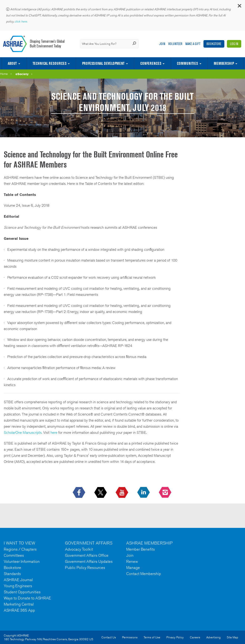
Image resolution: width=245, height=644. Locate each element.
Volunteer (175, 44)
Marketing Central (19, 604)
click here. (21, 21)
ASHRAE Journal (18, 580)
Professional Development (103, 63)
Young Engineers (18, 586)
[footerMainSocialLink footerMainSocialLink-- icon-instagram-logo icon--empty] (166, 493)
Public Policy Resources (85, 568)
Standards (12, 574)
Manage (133, 568)
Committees (14, 555)
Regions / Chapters (20, 549)
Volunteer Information (22, 561)
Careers (195, 637)
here (54, 433)
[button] (239, 7)
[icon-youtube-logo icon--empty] (122, 493)
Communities (187, 63)
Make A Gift (193, 44)
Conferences (151, 63)
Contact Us (109, 637)
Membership (224, 63)
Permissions (130, 637)
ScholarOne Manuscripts (23, 433)
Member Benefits (141, 549)
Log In (234, 44)
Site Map (232, 637)
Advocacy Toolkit (79, 549)
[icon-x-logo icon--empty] (101, 493)
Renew (132, 561)
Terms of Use (152, 637)
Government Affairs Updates (89, 561)
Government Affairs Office (87, 555)
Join (162, 44)
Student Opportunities (22, 592)
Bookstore (214, 44)
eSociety (22, 74)
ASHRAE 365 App (19, 610)
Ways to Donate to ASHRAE (27, 598)
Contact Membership (144, 574)
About (12, 63)
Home (4, 74)
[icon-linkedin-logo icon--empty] (144, 493)
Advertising (213, 637)
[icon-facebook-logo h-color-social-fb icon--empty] (79, 493)
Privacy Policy (175, 637)
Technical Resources (50, 63)
